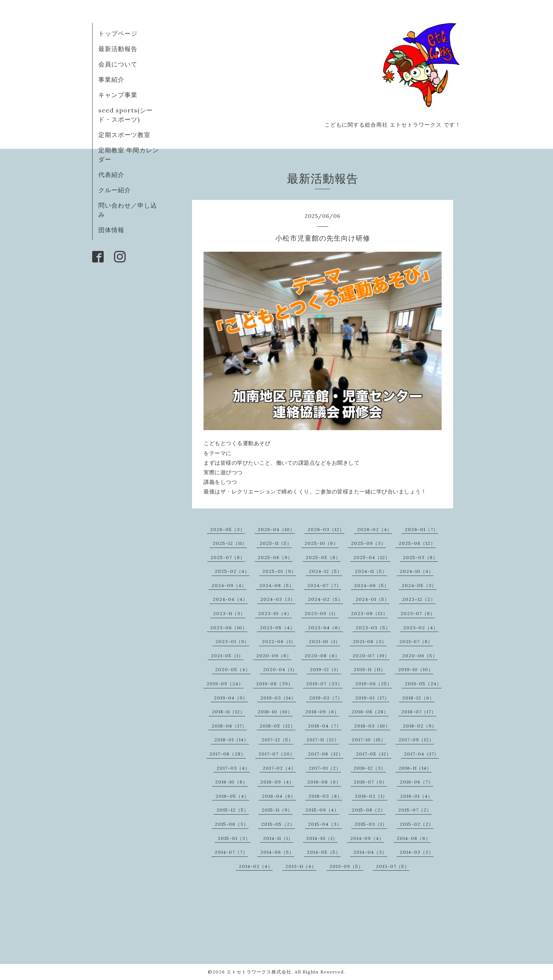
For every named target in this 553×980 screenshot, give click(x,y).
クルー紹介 (115, 190)
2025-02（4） (232, 571)
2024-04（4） (230, 599)
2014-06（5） (277, 852)
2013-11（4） (301, 866)
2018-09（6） (322, 712)
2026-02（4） (375, 529)
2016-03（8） (325, 796)
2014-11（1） (278, 838)
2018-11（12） (228, 712)
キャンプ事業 (118, 95)
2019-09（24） (225, 684)
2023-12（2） (419, 599)
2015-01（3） (234, 838)
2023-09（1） (321, 613)
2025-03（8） (420, 557)
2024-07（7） (324, 585)
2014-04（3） (370, 852)
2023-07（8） (418, 613)
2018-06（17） (229, 726)
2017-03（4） (233, 768)
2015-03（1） (371, 824)
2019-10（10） (416, 669)
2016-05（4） (232, 796)
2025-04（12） (372, 557)
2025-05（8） (323, 557)
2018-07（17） (419, 712)
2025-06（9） (275, 557)
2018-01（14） (232, 740)
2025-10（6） (321, 543)
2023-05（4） (277, 628)
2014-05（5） (324, 852)
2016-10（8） (231, 782)
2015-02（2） (417, 824)
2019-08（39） (275, 684)
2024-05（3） (419, 585)
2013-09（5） (346, 866)
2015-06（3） (232, 824)
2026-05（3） (228, 529)
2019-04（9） (231, 698)
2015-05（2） (278, 824)
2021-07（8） (416, 641)
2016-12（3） (370, 768)
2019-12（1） (325, 669)
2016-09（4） (277, 782)
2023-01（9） (232, 641)
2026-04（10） (276, 529)
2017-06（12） (326, 754)
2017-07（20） (277, 754)
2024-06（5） (372, 585)
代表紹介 (111, 175)
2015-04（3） (325, 824)
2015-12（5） (233, 810)
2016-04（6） (279, 796)
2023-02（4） (421, 628)
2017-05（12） (374, 754)
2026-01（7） (421, 529)
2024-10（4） (417, 571)
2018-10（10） (275, 712)
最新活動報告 (118, 49)
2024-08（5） (277, 585)
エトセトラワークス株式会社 (259, 972)
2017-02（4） (279, 768)
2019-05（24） (423, 684)
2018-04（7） (325, 726)
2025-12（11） (230, 543)
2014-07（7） (231, 852)
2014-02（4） (256, 866)
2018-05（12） (277, 726)
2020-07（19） (371, 656)
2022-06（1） (279, 641)
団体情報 (111, 230)
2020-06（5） (420, 656)
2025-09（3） (368, 543)
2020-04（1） (280, 669)
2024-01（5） (373, 599)
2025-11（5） (276, 543)
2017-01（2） (325, 768)
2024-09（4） (229, 585)
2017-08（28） (228, 754)
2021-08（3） (370, 641)
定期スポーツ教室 (124, 135)
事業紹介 (111, 79)
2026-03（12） (326, 529)
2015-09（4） (322, 810)
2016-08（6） (324, 782)
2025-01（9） (279, 571)
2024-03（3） (278, 599)
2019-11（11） (370, 669)
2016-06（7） (416, 782)
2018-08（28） (370, 712)
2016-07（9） (370, 782)
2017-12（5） (277, 740)
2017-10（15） (369, 740)
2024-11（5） (371, 571)
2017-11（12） (323, 740)
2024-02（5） (325, 599)
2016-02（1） (371, 796)
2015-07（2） (415, 810)
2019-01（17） (372, 698)
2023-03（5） (373, 628)
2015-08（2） (369, 810)
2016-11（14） (415, 768)
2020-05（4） (233, 669)
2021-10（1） (325, 641)
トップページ (118, 33)
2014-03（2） (417, 852)
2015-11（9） (277, 810)
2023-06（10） (229, 628)
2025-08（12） (417, 543)
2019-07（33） (324, 684)
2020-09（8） (274, 656)
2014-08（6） (414, 838)
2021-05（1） (227, 656)
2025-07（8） (228, 557)
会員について (118, 64)
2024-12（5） (325, 571)
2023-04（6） (325, 628)
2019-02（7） (326, 698)
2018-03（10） (372, 726)
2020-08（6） (322, 656)
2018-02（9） (420, 726)
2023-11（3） (229, 613)
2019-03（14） (278, 698)
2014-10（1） (322, 838)
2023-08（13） (369, 613)
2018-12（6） (418, 698)
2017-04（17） (421, 754)
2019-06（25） (374, 684)
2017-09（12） (416, 740)
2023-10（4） (275, 613)
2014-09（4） (367, 838)
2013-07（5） (393, 866)
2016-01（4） (416, 796)
